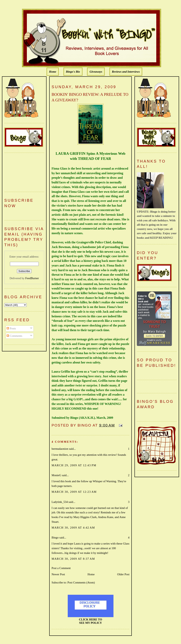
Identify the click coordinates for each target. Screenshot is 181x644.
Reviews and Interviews (126, 72)
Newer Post (58, 574)
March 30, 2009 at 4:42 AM (73, 528)
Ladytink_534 (60, 502)
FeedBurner (32, 278)
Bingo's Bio (73, 72)
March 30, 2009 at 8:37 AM (73, 559)
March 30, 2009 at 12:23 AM (74, 492)
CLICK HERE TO (91, 619)
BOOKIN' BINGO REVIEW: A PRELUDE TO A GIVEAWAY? (90, 97)
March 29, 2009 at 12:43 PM (74, 465)
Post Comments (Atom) (81, 582)
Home (53, 72)
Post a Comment (61, 568)
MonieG (56, 475)
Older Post (123, 574)
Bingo (55, 538)
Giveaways (96, 72)
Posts (11, 328)
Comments (14, 336)
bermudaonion (60, 449)
